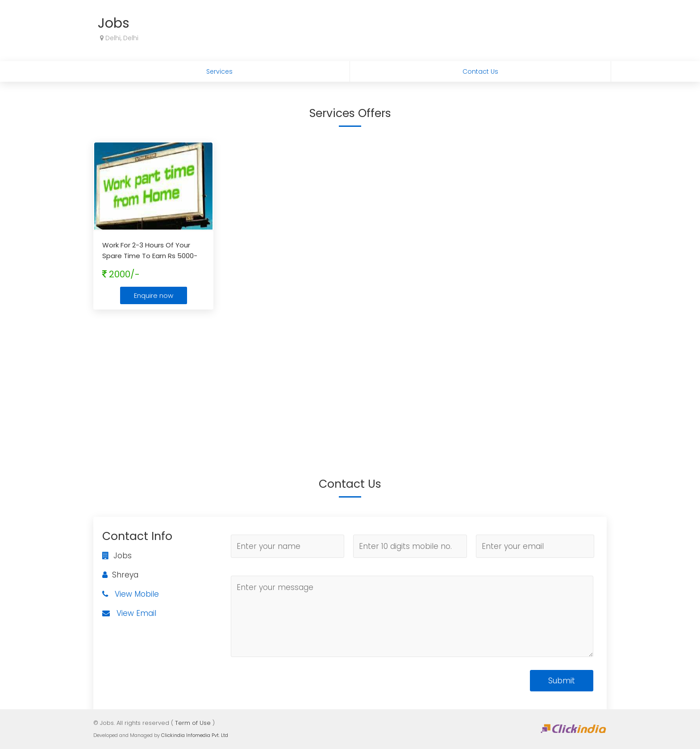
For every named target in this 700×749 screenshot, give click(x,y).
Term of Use (193, 723)
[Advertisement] (350, 381)
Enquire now (154, 295)
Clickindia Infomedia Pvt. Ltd (195, 735)
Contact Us (480, 71)
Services (219, 71)
